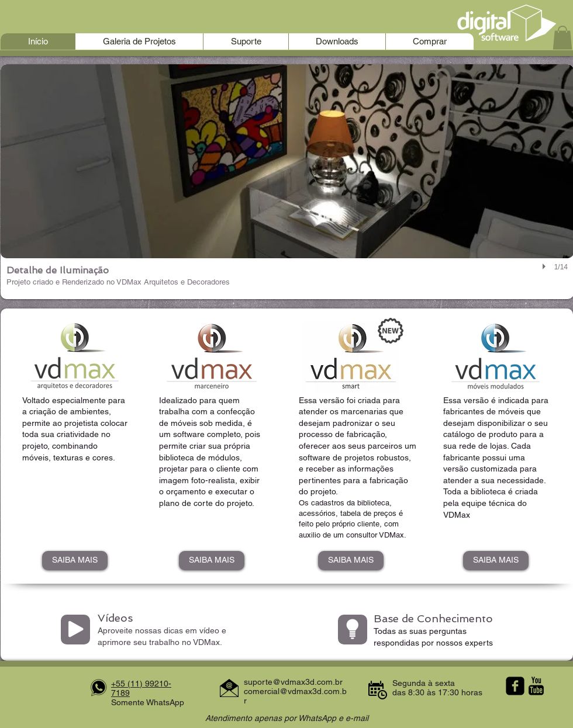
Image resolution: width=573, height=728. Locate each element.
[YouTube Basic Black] (536, 686)
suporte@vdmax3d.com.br (293, 682)
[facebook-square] (515, 686)
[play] (546, 267)
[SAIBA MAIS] (75, 561)
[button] (562, 38)
